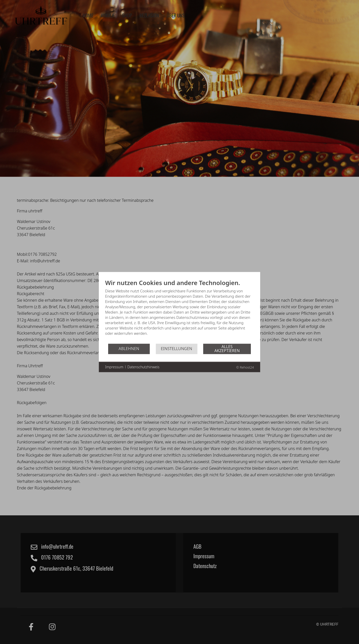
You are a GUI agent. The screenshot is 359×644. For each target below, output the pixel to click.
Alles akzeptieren (227, 349)
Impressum (114, 367)
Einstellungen (176, 349)
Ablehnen (129, 349)
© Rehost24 (245, 367)
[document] (179, 311)
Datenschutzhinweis (143, 367)
